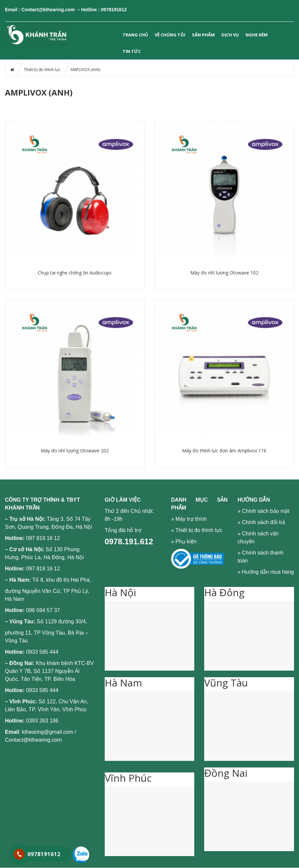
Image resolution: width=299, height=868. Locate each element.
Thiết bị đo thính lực (42, 70)
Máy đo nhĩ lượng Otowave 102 (224, 273)
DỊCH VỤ (230, 35)
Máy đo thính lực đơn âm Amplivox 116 (224, 451)
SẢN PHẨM (203, 35)
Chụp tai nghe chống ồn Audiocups (75, 273)
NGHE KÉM (257, 35)
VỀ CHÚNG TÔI (170, 35)
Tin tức (132, 51)
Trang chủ (135, 35)
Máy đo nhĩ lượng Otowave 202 (75, 451)
